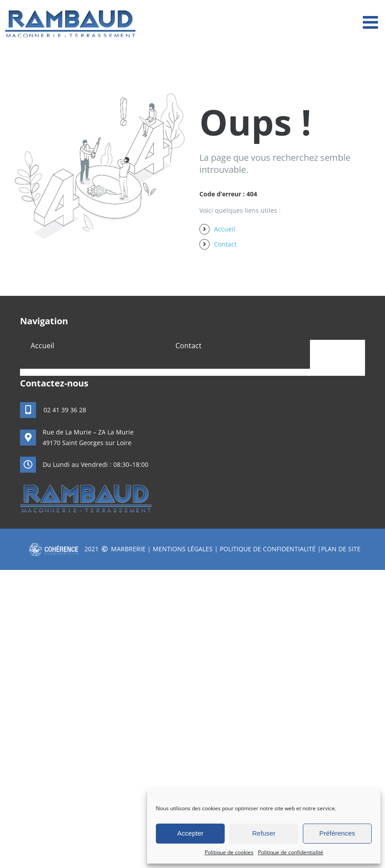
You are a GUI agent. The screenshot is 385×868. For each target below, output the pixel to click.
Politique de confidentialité (291, 852)
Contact (225, 244)
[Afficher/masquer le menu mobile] (372, 22)
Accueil (225, 229)
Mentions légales (183, 549)
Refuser (264, 833)
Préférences (337, 833)
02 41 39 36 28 (65, 410)
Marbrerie (128, 549)
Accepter (190, 833)
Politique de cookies (229, 852)
